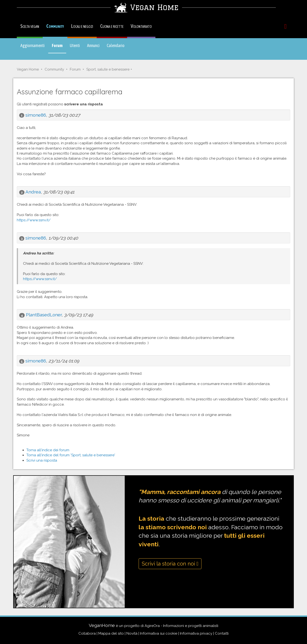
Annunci (93, 45)
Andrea (33, 192)
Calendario (116, 45)
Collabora (87, 633)
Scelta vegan (30, 26)
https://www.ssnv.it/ (34, 220)
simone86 (36, 115)
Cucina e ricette (112, 26)
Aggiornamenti (32, 45)
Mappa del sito (111, 633)
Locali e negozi (82, 26)
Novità (132, 633)
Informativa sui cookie (159, 633)
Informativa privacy (196, 633)
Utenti (75, 45)
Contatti (222, 633)
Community (55, 26)
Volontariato (141, 26)
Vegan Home (28, 69)
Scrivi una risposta (42, 460)
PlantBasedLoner (44, 315)
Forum (59, 48)
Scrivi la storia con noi (170, 564)
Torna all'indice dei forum (48, 450)
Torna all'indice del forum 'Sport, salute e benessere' (71, 455)
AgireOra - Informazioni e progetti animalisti (181, 626)
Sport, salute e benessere (108, 69)
